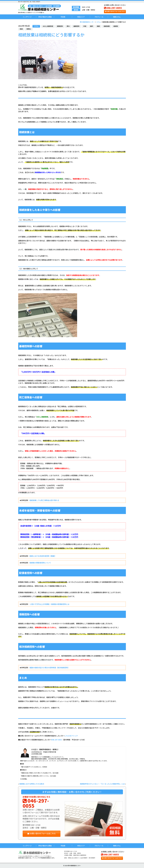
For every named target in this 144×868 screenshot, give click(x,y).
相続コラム (117, 17)
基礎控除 (76, 26)
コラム (36, 26)
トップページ (27, 17)
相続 (98, 26)
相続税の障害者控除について (40, 563)
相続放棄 (107, 26)
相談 (21, 29)
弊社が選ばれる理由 (45, 17)
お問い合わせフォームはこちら (115, 11)
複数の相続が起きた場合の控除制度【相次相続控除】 (49, 668)
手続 (85, 26)
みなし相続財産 (48, 26)
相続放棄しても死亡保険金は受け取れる (44, 500)
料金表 (63, 17)
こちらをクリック (71, 736)
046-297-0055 (113, 8)
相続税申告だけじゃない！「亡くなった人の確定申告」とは (102, 784)
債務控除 (60, 26)
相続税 (116, 26)
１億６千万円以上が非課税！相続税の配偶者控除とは (49, 604)
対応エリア (81, 17)
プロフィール (99, 17)
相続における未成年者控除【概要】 (43, 556)
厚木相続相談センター (44, 8)
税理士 (29, 29)
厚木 (68, 26)
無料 (92, 26)
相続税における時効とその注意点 (32, 784)
